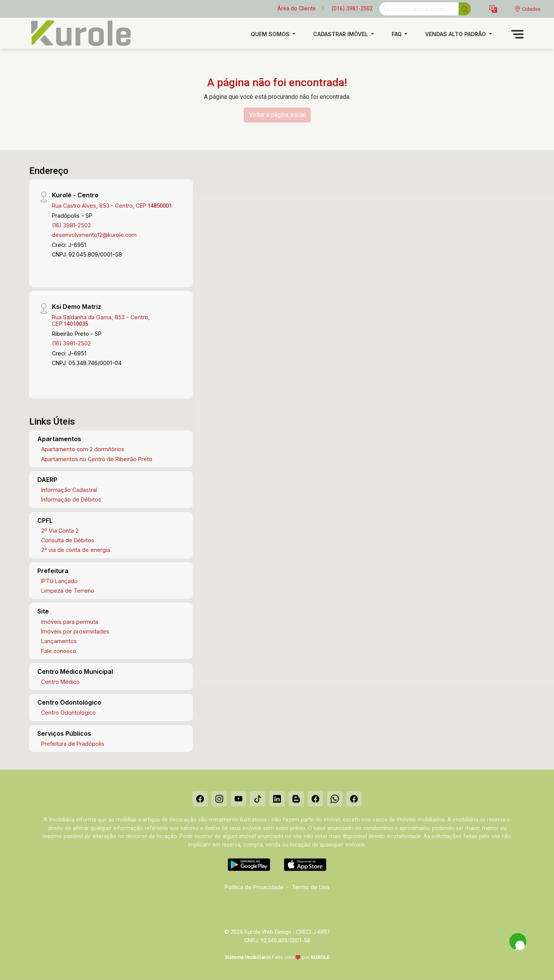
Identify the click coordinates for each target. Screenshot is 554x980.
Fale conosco (59, 651)
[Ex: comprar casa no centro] (419, 9)
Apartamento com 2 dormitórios (83, 449)
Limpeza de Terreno (68, 591)
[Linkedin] (277, 799)
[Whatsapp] (335, 799)
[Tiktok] (258, 799)
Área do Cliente (297, 9)
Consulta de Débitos (68, 540)
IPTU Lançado (59, 581)
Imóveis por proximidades (75, 631)
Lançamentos (59, 641)
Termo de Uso (310, 887)
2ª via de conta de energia (76, 550)
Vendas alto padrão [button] (456, 34)
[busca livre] (465, 9)
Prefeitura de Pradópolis (73, 744)
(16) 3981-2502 (71, 225)
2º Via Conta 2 (60, 531)
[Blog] (296, 799)
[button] (493, 9)
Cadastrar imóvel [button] (341, 34)
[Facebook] (200, 799)
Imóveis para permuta (70, 622)
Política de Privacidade (254, 887)
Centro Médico (60, 682)
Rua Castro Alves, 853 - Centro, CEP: (112, 206)
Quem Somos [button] (271, 34)
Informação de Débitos (71, 499)
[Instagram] (219, 799)
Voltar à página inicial (277, 115)
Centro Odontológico (68, 712)
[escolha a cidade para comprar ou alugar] (527, 9)
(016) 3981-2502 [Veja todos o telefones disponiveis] (352, 9)
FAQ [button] (397, 34)
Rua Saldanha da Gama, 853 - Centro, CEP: (101, 320)
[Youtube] (239, 799)
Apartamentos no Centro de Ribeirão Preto (97, 459)
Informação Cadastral (69, 490)
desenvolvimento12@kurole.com (94, 235)
